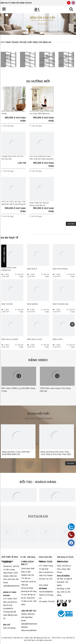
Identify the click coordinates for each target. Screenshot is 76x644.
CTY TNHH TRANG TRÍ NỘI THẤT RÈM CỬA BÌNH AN (26, 42)
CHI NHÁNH (63, 562)
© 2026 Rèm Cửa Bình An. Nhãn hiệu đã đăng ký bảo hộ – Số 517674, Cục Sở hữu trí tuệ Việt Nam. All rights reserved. (38, 639)
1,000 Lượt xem (5, 275)
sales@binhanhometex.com (32, 624)
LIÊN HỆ (7, 562)
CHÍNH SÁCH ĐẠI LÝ (27, 563)
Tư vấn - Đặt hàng (28, 557)
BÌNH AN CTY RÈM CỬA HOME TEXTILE (16, 3)
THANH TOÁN (46, 562)
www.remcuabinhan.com (31, 630)
